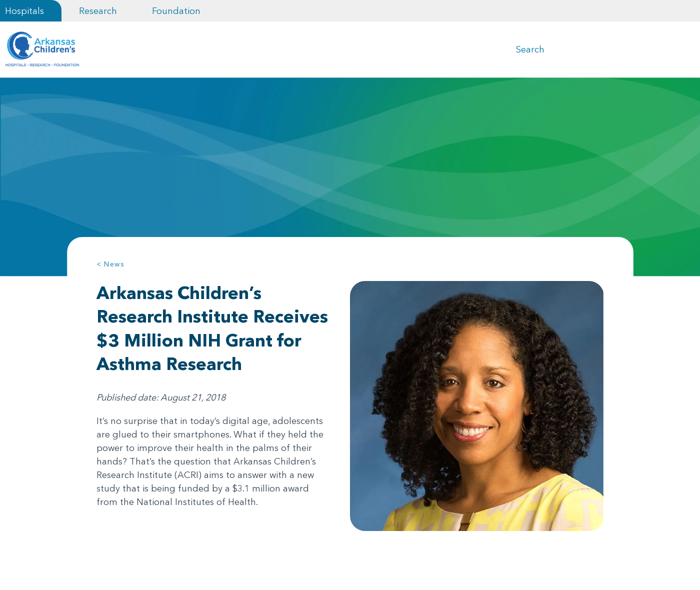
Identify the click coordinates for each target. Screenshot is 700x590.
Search (530, 49)
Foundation (176, 11)
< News (110, 264)
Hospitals (24, 11)
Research (98, 11)
